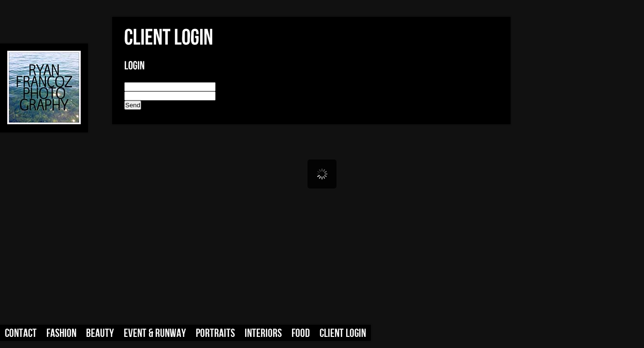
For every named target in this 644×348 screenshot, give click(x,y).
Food (301, 333)
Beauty (100, 333)
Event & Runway (155, 333)
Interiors (263, 333)
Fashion (61, 333)
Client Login (343, 333)
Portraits (215, 333)
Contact (21, 333)
